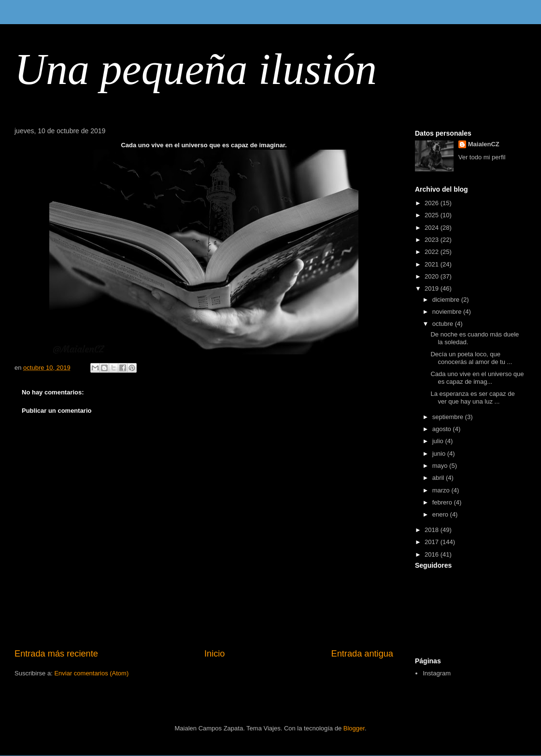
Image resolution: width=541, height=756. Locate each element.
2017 (433, 542)
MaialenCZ (484, 144)
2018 (433, 530)
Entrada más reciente (56, 654)
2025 (433, 215)
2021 (433, 264)
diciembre (447, 300)
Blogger (354, 728)
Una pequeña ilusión (196, 69)
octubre (444, 324)
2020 (433, 276)
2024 (433, 228)
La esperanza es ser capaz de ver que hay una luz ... (472, 398)
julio (439, 441)
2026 (433, 203)
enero (441, 514)
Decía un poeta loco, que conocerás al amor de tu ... (471, 358)
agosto (443, 429)
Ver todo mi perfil (482, 157)
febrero (443, 502)
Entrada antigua (362, 654)
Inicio (214, 654)
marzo (442, 490)
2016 (433, 554)
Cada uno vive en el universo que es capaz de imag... (477, 378)
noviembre (448, 312)
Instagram (437, 673)
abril (439, 478)
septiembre (449, 417)
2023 (433, 240)
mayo (441, 466)
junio (440, 454)
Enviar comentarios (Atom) (91, 673)
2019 (433, 288)
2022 (433, 252)
